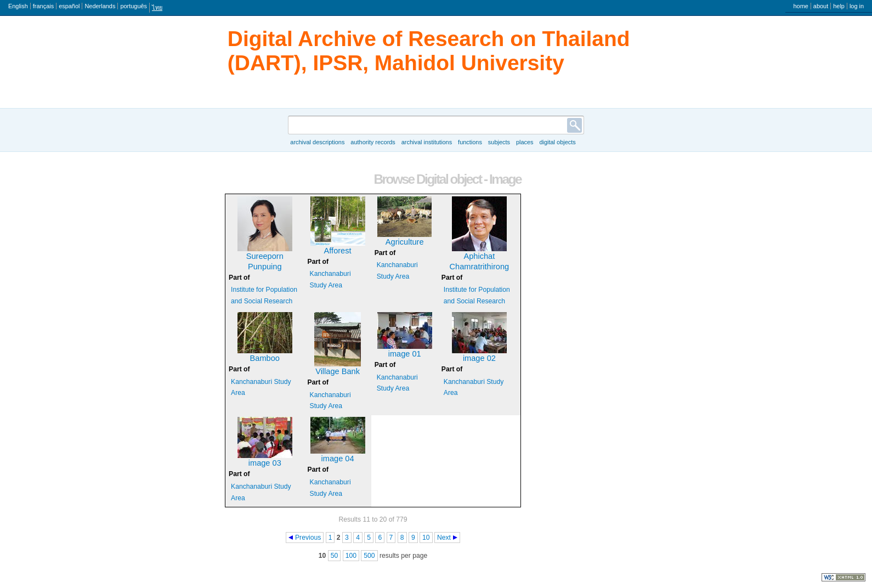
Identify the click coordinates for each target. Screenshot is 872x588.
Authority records (373, 142)
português (134, 6)
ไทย (157, 8)
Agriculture (405, 242)
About (821, 6)
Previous (308, 538)
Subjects (499, 142)
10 (426, 538)
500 (369, 556)
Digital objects (557, 142)
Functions (470, 142)
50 (335, 556)
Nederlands (100, 6)
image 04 (338, 459)
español (69, 6)
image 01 (405, 354)
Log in (857, 6)
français (43, 6)
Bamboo (265, 358)
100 (351, 556)
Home (800, 6)
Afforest (338, 251)
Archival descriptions (317, 142)
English (18, 6)
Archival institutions (427, 142)
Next (444, 538)
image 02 (479, 358)
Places (525, 142)
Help (839, 6)
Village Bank (338, 371)
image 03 (265, 463)
